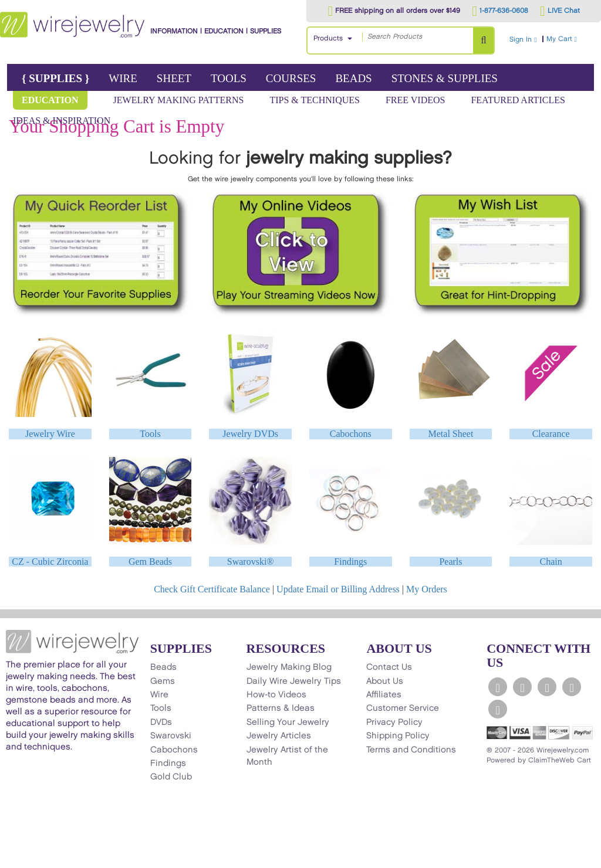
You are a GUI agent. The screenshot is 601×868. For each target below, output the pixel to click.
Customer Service (403, 708)
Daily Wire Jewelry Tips (294, 681)
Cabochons (351, 434)
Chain (551, 562)
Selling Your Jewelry (288, 723)
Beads (353, 78)
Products (328, 38)
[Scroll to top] (15, 858)
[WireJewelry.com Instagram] (572, 687)
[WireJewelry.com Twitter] (522, 687)
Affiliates (384, 695)
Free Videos (416, 100)
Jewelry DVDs (250, 434)
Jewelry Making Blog (289, 667)
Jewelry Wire (50, 434)
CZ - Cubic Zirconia (50, 562)
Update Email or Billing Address (338, 589)
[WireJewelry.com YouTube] (547, 687)
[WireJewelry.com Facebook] (498, 687)
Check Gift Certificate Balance (212, 589)
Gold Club (171, 777)
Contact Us (389, 667)
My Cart (572, 39)
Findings (350, 562)
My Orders (427, 589)
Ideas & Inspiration (62, 121)
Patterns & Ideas (281, 708)
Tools (229, 78)
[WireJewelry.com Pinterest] (498, 709)
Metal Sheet (451, 434)
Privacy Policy (394, 723)
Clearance (551, 434)
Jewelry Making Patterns (179, 100)
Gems (163, 681)
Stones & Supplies (445, 78)
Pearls (450, 562)
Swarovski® (251, 562)
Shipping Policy (398, 736)
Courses (291, 78)
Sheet (174, 78)
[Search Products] (483, 40)
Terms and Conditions (411, 750)
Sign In (523, 40)
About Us (385, 681)
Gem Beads (150, 562)
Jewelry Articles (279, 736)
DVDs (161, 723)
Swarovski (171, 736)
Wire (123, 78)
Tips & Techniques (315, 100)
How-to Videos (276, 695)
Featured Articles (518, 100)
